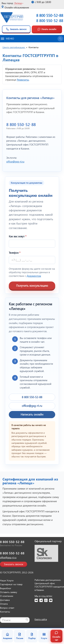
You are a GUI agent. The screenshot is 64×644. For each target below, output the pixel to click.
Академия (7, 636)
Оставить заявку (9, 592)
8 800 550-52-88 (50, 20)
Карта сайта (41, 619)
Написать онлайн (32, 414)
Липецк (18, 3)
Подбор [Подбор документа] (32, 636)
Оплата (4, 604)
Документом (34, 276)
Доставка (5, 600)
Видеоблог (6, 588)
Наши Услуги (7, 580)
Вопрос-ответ (7, 608)
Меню (7, 38)
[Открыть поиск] (60, 39)
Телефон (15, 253)
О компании (7, 596)
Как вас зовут (18, 236)
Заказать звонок (16, 29)
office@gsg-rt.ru (15, 161)
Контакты (5, 612)
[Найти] (27, 619)
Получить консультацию (32, 286)
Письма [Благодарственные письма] (20, 636)
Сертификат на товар (11, 584)
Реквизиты (23, 80)
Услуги (44, 636)
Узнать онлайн (47, 29)
